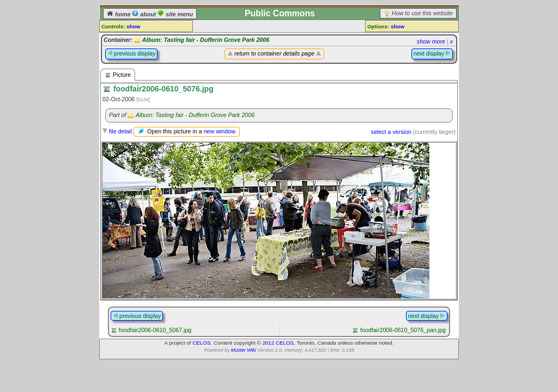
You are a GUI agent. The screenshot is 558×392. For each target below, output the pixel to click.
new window (219, 131)
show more (431, 41)
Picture (118, 75)
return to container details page (274, 53)
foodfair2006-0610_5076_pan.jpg (403, 330)
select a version (391, 132)
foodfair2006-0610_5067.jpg (155, 330)
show (133, 26)
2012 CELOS (278, 343)
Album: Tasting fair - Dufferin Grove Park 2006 (206, 40)
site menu (175, 14)
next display (432, 53)
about (145, 14)
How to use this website (422, 13)
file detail (120, 131)
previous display (131, 53)
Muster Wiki (244, 350)
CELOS (201, 343)
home (119, 14)
